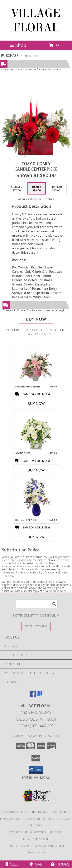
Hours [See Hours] (60, 864)
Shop (18, 45)
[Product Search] (37, 604)
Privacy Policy (19, 846)
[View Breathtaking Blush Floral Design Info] (36, 364)
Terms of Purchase (48, 846)
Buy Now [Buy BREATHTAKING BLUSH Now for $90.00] (36, 403)
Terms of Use (36, 852)
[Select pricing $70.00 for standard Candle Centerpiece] (17, 189)
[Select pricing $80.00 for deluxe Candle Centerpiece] (37, 189)
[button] (36, 770)
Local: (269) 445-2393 (36, 726)
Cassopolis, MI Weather (28, 832)
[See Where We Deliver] (36, 626)
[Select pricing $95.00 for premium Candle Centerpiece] (56, 189)
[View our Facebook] (33, 696)
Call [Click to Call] (12, 864)
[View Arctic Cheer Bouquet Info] (36, 431)
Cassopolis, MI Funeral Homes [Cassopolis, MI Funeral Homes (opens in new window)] (25, 812)
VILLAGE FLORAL (36, 20)
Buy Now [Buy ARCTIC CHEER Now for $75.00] (36, 470)
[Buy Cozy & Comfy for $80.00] (36, 319)
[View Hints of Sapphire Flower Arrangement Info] (36, 498)
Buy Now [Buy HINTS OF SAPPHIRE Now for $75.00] (36, 537)
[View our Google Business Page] (40, 696)
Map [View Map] (36, 864)
